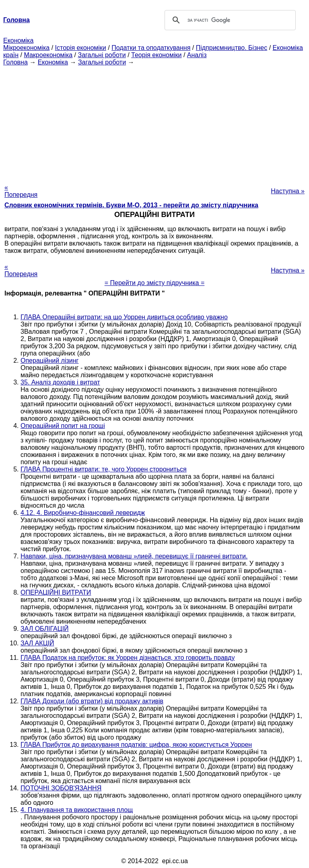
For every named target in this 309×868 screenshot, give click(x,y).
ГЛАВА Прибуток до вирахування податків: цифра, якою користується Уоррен (136, 745)
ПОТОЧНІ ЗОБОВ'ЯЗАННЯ (61, 788)
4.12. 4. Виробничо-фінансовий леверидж (83, 513)
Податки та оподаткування (151, 48)
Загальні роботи (102, 55)
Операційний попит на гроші (63, 426)
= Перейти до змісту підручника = (155, 283)
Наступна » (288, 191)
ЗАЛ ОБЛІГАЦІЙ (45, 629)
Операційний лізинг (49, 361)
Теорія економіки (156, 55)
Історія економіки (81, 48)
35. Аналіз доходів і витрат (60, 382)
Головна (15, 62)
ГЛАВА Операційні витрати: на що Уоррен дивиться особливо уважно (124, 317)
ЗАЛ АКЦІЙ (37, 643)
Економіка (18, 40)
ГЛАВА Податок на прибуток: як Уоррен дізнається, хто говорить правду (128, 658)
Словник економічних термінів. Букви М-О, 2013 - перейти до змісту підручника (131, 205)
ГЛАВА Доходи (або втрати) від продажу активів (92, 701)
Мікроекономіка (26, 48)
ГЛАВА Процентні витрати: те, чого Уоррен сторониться (104, 469)
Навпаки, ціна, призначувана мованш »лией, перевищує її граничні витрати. (134, 556)
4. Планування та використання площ (77, 810)
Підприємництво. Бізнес (232, 48)
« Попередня (21, 191)
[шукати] (229, 20)
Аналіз (197, 55)
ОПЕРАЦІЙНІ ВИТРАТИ (56, 592)
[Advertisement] (154, 122)
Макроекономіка (48, 55)
